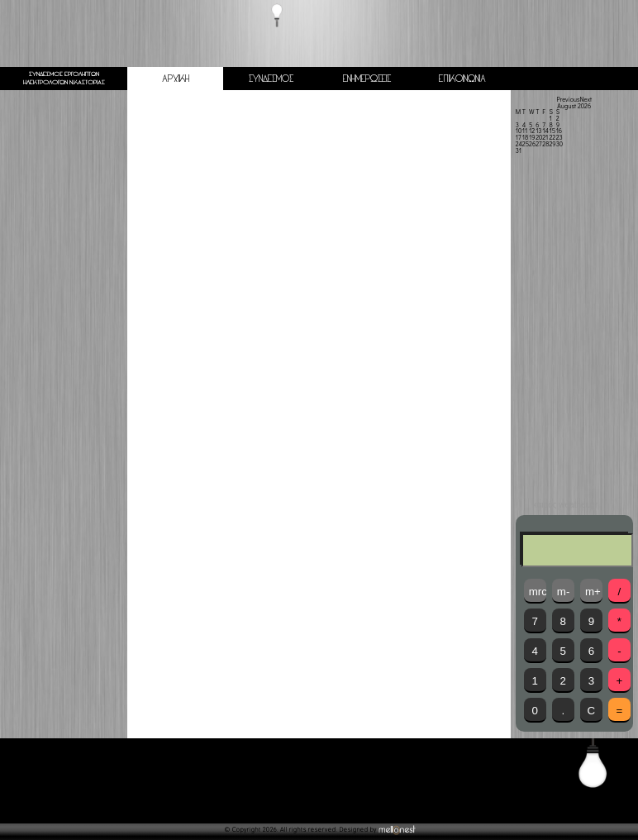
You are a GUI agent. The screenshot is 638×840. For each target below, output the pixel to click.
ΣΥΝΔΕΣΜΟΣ (271, 79)
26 (532, 144)
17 (519, 137)
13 (538, 131)
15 (552, 131)
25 (526, 144)
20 (539, 137)
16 (559, 131)
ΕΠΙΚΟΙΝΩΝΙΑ (462, 79)
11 (525, 131)
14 (545, 131)
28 (545, 144)
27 (538, 144)
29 (552, 144)
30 (559, 144)
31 (519, 150)
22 (552, 137)
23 (559, 137)
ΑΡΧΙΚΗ (176, 79)
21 (545, 137)
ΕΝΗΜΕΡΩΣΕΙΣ (367, 79)
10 (519, 131)
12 (532, 131)
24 (519, 144)
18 (525, 137)
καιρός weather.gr (565, 505)
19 (532, 137)
